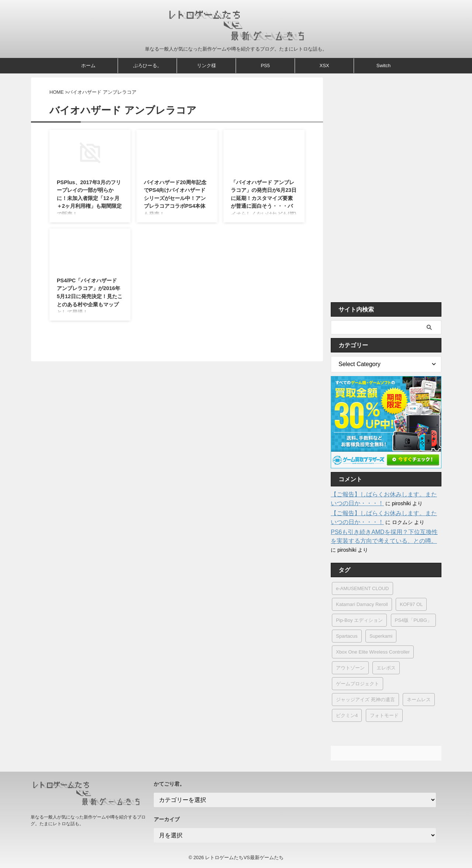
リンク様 (206, 66)
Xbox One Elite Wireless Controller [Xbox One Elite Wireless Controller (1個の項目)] (373, 652)
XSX (324, 66)
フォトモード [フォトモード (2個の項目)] (384, 715)
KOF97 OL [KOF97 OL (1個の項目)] (411, 604)
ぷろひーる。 (147, 66)
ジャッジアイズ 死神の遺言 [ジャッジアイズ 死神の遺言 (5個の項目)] (365, 700)
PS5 (265, 66)
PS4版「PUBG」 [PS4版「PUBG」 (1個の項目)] (413, 620)
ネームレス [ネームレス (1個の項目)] (419, 700)
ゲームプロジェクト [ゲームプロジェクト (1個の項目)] (358, 684)
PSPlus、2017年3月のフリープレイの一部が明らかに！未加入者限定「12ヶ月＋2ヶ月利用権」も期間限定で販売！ (89, 198)
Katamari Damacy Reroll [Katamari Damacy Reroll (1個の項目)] (362, 604)
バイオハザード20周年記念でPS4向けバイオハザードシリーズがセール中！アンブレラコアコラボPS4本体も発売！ (175, 198)
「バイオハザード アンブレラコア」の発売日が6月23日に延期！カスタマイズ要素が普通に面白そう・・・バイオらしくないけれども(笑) (264, 198)
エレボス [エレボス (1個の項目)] (386, 668)
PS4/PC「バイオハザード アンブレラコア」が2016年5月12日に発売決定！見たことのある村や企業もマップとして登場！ (90, 296)
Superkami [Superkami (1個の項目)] (381, 636)
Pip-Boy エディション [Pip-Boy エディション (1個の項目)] (359, 620)
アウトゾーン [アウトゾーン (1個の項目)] (350, 668)
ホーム (88, 66)
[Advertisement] (386, 188)
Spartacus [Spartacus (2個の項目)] (347, 636)
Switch (383, 66)
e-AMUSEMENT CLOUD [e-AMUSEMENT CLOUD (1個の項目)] (362, 588)
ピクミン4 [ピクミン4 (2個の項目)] (347, 715)
